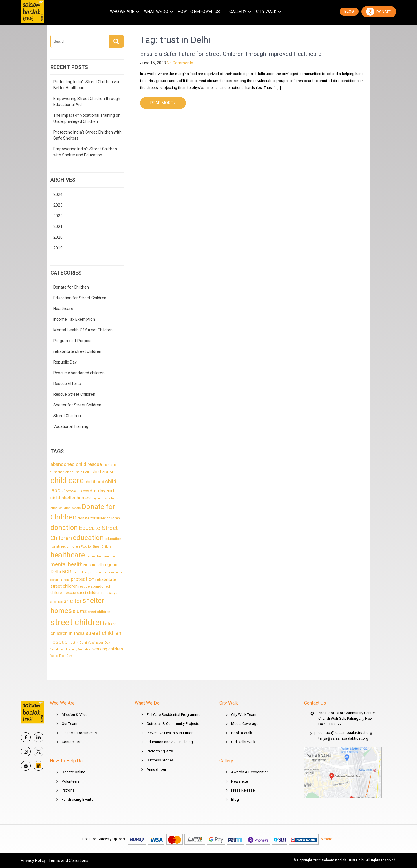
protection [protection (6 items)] (83, 579)
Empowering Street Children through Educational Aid (87, 102)
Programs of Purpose (73, 341)
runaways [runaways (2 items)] (109, 593)
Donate (378, 12)
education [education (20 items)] (88, 538)
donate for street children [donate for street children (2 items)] (99, 518)
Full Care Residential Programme (173, 715)
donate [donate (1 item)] (76, 508)
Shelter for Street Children (77, 405)
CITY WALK (266, 12)
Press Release (243, 790)
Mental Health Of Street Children (83, 330)
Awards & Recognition (250, 772)
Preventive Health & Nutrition (170, 733)
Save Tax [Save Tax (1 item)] (56, 602)
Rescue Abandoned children (79, 373)
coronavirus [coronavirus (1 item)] (74, 491)
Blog (235, 799)
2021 (58, 227)
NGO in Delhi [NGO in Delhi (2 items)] (94, 565)
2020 (58, 237)
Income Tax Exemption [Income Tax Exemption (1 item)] (101, 556)
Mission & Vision (76, 715)
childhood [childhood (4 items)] (94, 482)
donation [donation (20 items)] (64, 528)
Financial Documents (79, 733)
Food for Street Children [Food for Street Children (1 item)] (97, 547)
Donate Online (73, 772)
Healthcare (63, 309)
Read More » (163, 103)
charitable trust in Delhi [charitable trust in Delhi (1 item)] (74, 472)
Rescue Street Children (74, 394)
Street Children (67, 416)
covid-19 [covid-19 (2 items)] (90, 491)
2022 (58, 216)
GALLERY (238, 12)
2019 (58, 248)
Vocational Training (71, 426)
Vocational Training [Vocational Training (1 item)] (64, 649)
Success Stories (160, 760)
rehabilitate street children (77, 351)
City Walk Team (244, 715)
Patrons (68, 790)
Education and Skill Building (170, 742)
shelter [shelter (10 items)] (73, 601)
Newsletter (240, 781)
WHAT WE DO (156, 12)
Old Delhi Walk (243, 742)
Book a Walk (242, 733)
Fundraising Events (77, 799)
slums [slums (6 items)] (80, 611)
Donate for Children (71, 287)
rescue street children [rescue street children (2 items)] (83, 593)
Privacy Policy (33, 860)
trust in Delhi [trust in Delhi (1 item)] (78, 643)
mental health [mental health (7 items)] (66, 564)
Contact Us (71, 742)
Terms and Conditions (68, 860)
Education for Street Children (80, 298)
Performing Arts (160, 751)
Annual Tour (156, 769)
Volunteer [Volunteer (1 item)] (85, 649)
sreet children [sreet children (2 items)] (99, 612)
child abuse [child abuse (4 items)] (103, 472)
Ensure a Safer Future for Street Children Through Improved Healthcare (231, 54)
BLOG (349, 11)
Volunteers (71, 781)
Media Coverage (245, 724)
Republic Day (65, 362)
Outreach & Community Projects (173, 724)
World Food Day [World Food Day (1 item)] (61, 656)
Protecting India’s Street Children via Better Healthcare (86, 85)
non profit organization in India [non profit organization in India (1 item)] (93, 572)
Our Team (69, 724)
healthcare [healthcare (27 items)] (68, 555)
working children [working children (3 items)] (108, 649)
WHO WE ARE (122, 12)
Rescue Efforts (67, 384)
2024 (58, 194)
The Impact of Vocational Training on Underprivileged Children (87, 118)
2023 (58, 205)
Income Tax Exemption (74, 319)
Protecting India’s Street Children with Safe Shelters (87, 135)
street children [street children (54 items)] (77, 622)
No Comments (180, 63)
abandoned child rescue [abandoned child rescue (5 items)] (76, 464)
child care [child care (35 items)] (67, 481)
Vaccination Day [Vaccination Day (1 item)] (99, 643)
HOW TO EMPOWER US (199, 12)
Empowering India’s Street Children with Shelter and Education (85, 152)
